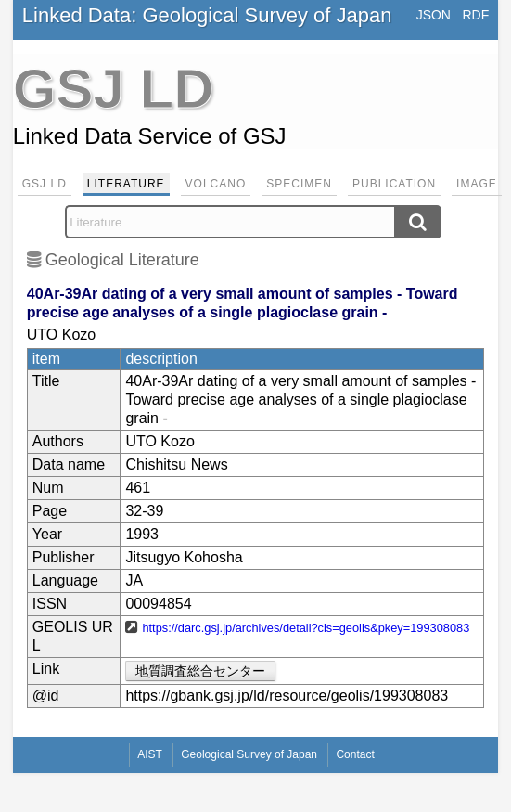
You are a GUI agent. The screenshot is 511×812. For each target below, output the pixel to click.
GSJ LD (45, 184)
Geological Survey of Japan (249, 754)
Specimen (299, 184)
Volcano (216, 184)
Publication (394, 184)
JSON (434, 15)
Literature (126, 184)
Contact (355, 754)
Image (477, 184)
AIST (150, 754)
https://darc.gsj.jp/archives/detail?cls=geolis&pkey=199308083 (306, 628)
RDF (475, 15)
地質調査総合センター (200, 671)
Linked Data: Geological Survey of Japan (207, 15)
